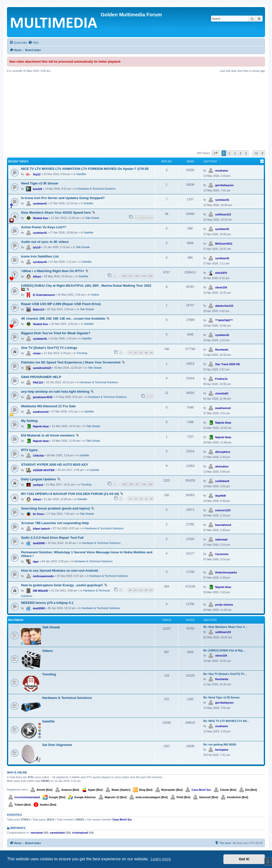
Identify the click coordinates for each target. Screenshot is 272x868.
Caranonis (222, 554)
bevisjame (222, 750)
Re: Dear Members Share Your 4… (225, 627)
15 (146, 499)
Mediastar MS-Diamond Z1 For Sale (48, 406)
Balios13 (39, 309)
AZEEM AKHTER (44, 470)
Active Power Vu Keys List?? (44, 227)
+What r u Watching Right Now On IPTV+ (53, 271)
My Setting (29, 421)
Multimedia (16, 620)
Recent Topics (18, 162)
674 (151, 276)
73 (141, 353)
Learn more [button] (161, 859)
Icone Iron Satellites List (40, 256)
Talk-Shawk (92, 218)
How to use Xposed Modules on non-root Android (60, 571)
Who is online (17, 772)
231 (137, 484)
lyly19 (37, 247)
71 (130, 353)
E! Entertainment (44, 295)
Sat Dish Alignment (57, 745)
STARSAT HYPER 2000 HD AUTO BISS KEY (55, 465)
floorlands (222, 350)
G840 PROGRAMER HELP (41, 377)
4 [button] (240, 153)
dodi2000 (39, 543)
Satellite (81, 174)
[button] (215, 153)
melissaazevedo (43, 576)
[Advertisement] (136, 111)
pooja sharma (224, 605)
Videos (95, 295)
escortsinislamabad (27, 797)
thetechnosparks (226, 572)
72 (135, 353)
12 (130, 499)
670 (124, 276)
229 (124, 484)
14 (141, 499)
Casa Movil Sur (201, 790)
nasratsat (37, 833)
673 (144, 276)
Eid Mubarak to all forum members (48, 435)
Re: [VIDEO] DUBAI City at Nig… (224, 650)
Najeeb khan (41, 426)
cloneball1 (222, 393)
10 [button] (256, 153)
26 (146, 590)
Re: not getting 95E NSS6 (220, 744)
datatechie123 (224, 306)
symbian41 (40, 204)
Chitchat (38, 456)
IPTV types (29, 450)
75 (151, 353)
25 (141, 590)
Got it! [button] (244, 859)
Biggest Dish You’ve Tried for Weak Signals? (56, 333)
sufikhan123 (223, 214)
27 (151, 590)
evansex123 (223, 510)
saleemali (221, 539)
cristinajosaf (80, 833)
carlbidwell (222, 481)
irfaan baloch (41, 529)
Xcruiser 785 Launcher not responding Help (55, 523)
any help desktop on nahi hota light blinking (55, 392)
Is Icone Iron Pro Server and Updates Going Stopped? (63, 198)
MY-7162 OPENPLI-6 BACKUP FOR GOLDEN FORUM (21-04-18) (70, 494)
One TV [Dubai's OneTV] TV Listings (49, 348)
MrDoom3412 (224, 244)
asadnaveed (41, 412)
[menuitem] (33, 43)
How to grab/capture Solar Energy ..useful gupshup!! (62, 585)
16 (151, 499)
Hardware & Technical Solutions (96, 189)
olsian (37, 353)
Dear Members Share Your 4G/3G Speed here (56, 213)
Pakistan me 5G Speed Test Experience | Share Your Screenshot (71, 362)
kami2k (38, 189)
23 (130, 590)
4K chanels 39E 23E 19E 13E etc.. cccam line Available (63, 319)
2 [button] (229, 153)
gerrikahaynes (225, 185)
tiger (36, 562)
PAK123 (38, 383)
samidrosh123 (42, 368)
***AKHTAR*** (224, 320)
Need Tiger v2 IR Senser (40, 183)
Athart (37, 277)
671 (131, 276)
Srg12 (37, 174)
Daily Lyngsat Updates (39, 479)
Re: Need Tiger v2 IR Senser (222, 697)
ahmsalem (222, 466)
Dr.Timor (39, 514)
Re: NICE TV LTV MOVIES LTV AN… (226, 721)
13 (135, 499)
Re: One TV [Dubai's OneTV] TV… (225, 674)
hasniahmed (223, 525)
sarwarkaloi (57, 833)
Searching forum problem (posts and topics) (56, 508)
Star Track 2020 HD (228, 364)
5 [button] (246, 153)
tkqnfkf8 (221, 496)
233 (151, 484)
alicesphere (223, 452)
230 (131, 484)
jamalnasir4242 (43, 397)
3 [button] (235, 153)
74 (146, 353)
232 (144, 484)
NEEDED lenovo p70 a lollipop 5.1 (47, 603)
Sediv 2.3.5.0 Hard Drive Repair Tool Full (52, 538)
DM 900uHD (41, 591)
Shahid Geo (41, 218)
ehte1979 (221, 273)
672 (137, 276)
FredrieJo (221, 379)
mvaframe (222, 171)
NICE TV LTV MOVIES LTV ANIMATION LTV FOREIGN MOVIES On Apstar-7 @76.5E (85, 169)
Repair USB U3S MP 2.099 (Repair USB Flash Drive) (61, 304)
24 (135, 590)
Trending (82, 353)
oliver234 (221, 287)
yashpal (38, 485)
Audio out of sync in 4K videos (45, 242)
